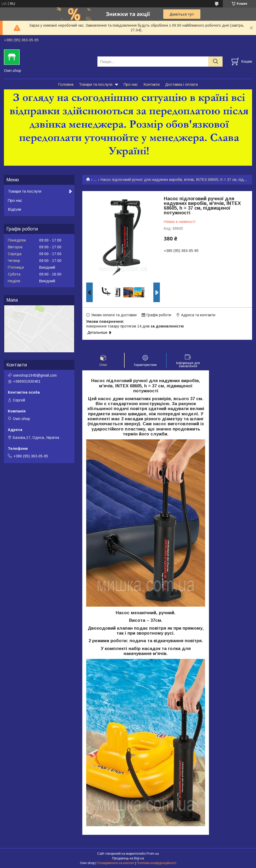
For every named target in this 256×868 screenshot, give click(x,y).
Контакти (152, 84)
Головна (66, 84)
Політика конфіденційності (156, 863)
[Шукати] (215, 62)
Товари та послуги (96, 84)
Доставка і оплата (181, 84)
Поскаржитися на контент (116, 863)
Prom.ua (153, 854)
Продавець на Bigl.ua (128, 858)
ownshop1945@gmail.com (35, 375)
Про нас (131, 84)
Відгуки (14, 209)
